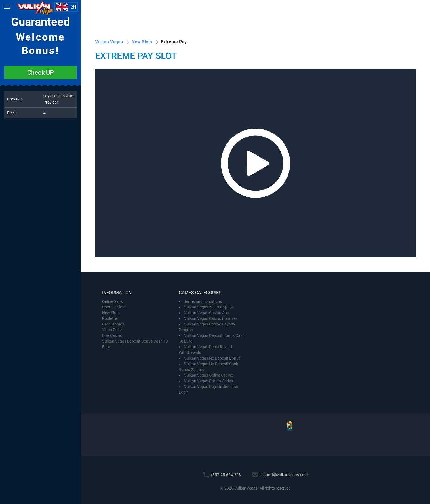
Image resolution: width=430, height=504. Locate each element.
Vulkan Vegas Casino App (207, 313)
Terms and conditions (203, 301)
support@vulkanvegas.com (283, 475)
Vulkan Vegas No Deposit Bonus (212, 358)
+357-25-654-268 (225, 475)
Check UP (41, 73)
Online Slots (112, 301)
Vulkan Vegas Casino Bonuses (211, 318)
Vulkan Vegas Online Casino (209, 375)
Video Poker (113, 330)
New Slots (111, 313)
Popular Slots (114, 307)
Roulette (109, 318)
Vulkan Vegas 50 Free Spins (208, 307)
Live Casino (112, 335)
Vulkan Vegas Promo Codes (208, 381)
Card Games (113, 324)
